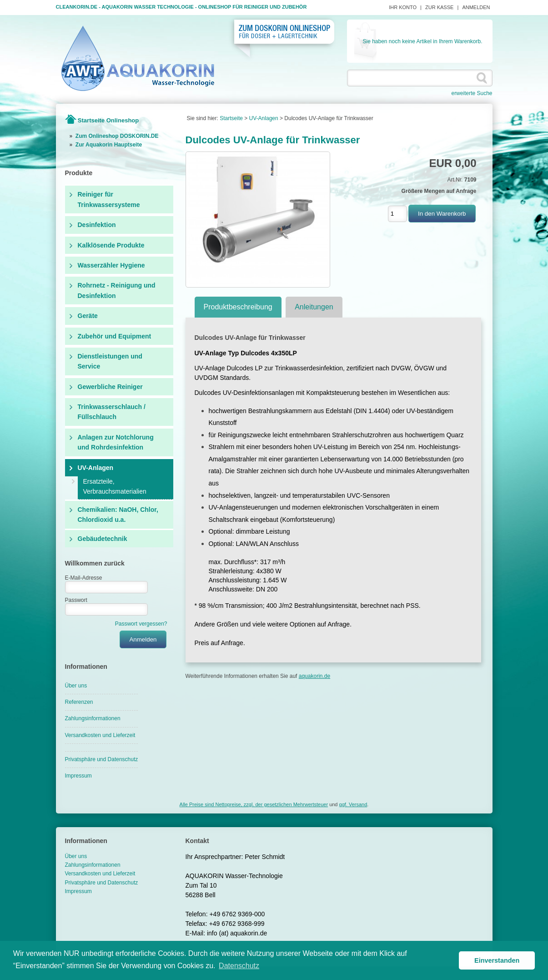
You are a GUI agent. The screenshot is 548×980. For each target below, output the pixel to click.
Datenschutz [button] (239, 966)
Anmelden (476, 7)
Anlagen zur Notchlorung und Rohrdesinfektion (116, 442)
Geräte (88, 316)
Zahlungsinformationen (93, 718)
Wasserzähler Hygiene (111, 265)
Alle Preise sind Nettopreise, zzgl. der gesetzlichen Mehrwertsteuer (254, 804)
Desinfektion (97, 225)
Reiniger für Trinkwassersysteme (109, 199)
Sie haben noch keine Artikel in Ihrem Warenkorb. (422, 41)
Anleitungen (314, 307)
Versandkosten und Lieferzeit (100, 735)
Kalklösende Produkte (111, 245)
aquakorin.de (314, 676)
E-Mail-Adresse (84, 578)
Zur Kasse (439, 7)
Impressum (78, 776)
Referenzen (79, 702)
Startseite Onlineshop (108, 120)
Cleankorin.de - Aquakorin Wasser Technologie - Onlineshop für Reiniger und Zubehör (181, 7)
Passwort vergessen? (141, 624)
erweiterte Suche (472, 93)
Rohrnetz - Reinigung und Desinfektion (117, 290)
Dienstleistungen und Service (110, 361)
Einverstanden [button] (497, 960)
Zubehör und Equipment (115, 336)
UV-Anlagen (96, 468)
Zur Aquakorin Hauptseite (109, 145)
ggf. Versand (353, 804)
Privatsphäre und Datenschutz (102, 759)
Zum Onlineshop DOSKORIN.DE (117, 136)
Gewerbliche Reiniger (110, 387)
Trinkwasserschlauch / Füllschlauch (112, 412)
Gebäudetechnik (103, 539)
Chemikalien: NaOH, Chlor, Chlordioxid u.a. (118, 515)
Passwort (76, 600)
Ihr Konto (403, 7)
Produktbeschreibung (238, 307)
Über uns (76, 686)
